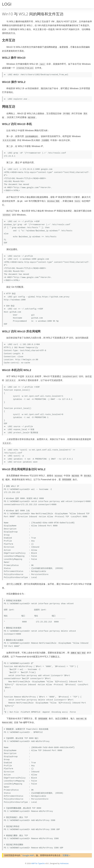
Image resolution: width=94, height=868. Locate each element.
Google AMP (28, 855)
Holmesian (64, 863)
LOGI (7, 4)
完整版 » (66, 855)
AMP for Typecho (38, 863)
